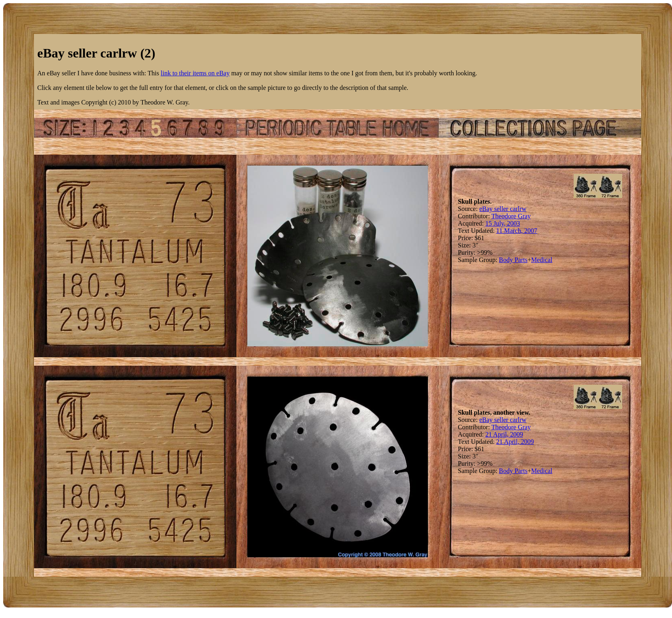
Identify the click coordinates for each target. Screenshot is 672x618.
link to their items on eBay (195, 73)
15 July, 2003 (503, 223)
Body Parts (513, 260)
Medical (542, 260)
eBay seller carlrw (503, 209)
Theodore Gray (511, 216)
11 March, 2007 (517, 231)
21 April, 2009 (504, 434)
